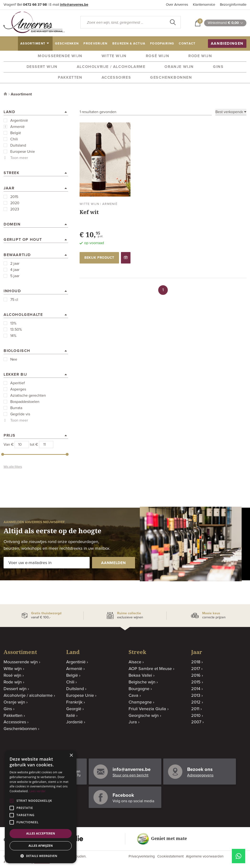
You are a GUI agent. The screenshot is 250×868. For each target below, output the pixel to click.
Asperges (18, 389)
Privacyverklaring (142, 856)
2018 (196, 662)
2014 (196, 689)
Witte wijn (114, 56)
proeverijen (95, 44)
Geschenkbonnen (171, 77)
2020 (15, 203)
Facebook (123, 795)
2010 (196, 716)
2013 (196, 696)
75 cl (14, 300)
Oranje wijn (179, 67)
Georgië (74, 709)
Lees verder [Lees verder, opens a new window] (38, 791)
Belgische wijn (142, 682)
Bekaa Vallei (140, 676)
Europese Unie (23, 152)
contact (187, 44)
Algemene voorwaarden (205, 856)
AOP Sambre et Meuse (150, 669)
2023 (15, 209)
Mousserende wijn (60, 56)
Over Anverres (177, 5)
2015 (14, 197)
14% (13, 336)
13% (13, 323)
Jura (133, 722)
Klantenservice (204, 5)
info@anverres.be (74, 5)
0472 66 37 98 (35, 5)
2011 (195, 709)
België (16, 133)
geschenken (67, 44)
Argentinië (19, 121)
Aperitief (18, 383)
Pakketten (70, 77)
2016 (196, 676)
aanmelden (113, 563)
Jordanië (74, 722)
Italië (71, 716)
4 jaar (15, 270)
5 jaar (15, 276)
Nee (14, 359)
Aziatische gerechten (28, 396)
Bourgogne (139, 689)
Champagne (140, 702)
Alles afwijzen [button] (41, 846)
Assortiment (21, 94)
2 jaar (15, 264)
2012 (196, 702)
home (11, 44)
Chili (14, 139)
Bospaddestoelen (25, 402)
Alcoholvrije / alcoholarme (111, 67)
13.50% (16, 330)
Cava (133, 696)
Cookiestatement (170, 856)
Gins (218, 67)
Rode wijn (200, 56)
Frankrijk (74, 702)
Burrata (16, 408)
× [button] (71, 755)
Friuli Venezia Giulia (147, 709)
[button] (41, 856)
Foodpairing (162, 44)
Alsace (135, 662)
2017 (196, 669)
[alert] (41, 807)
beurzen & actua (129, 44)
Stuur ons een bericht (130, 775)
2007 (196, 722)
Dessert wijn (42, 67)
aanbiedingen (227, 44)
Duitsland (18, 145)
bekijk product (99, 258)
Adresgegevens (200, 775)
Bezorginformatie (233, 5)
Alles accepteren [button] (41, 833)
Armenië (17, 127)
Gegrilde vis (20, 414)
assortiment (33, 44)
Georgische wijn (144, 716)
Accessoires (116, 77)
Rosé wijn (158, 56)
